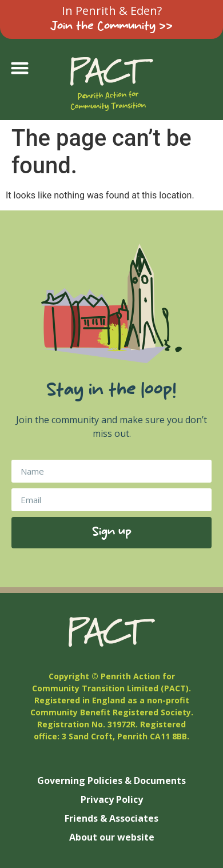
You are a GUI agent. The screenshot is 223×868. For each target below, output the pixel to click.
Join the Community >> (111, 27)
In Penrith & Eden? (112, 11)
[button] (20, 68)
